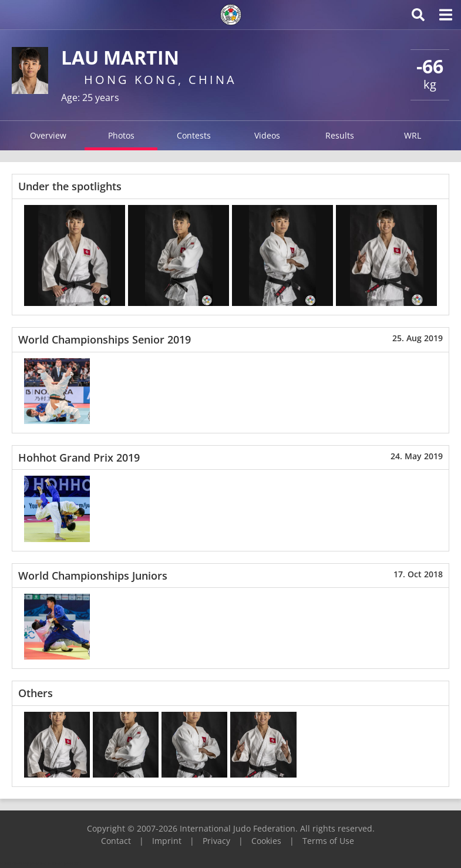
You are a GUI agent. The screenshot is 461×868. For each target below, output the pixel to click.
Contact (116, 841)
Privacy (216, 841)
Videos (267, 135)
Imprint (167, 841)
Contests (194, 135)
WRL (413, 135)
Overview (48, 135)
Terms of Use (328, 841)
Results (340, 135)
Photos (121, 135)
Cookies (266, 841)
